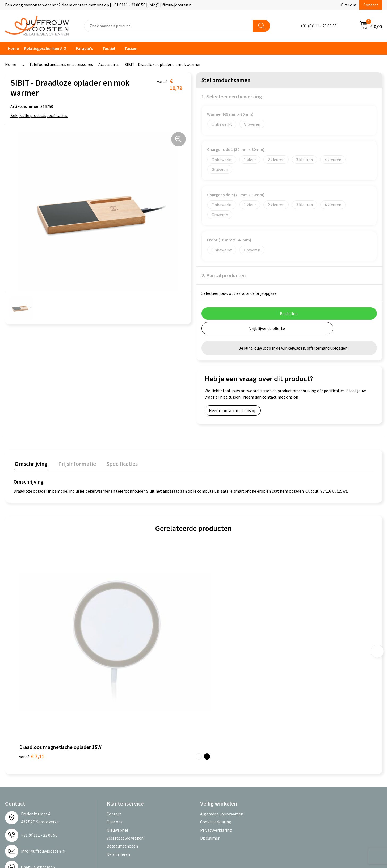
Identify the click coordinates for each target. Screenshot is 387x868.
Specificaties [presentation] (116, 462)
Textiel (109, 48)
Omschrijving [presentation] (30, 462)
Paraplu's (84, 48)
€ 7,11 (32, 651)
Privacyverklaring (216, 724)
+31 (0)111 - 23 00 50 (319, 26)
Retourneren (118, 749)
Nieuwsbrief (117, 724)
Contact (371, 5)
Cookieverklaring (216, 716)
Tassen (131, 48)
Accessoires (109, 64)
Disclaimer (210, 732)
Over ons (349, 5)
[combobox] (169, 26)
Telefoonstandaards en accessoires (61, 64)
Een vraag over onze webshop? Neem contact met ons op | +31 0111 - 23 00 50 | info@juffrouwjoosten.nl (99, 5)
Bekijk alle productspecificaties (41, 115)
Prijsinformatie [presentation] (73, 462)
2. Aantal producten (224, 275)
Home (13, 48)
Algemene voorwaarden (222, 708)
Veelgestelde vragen (125, 732)
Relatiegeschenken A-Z (45, 48)
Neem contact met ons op (233, 410)
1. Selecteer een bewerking (232, 96)
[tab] (30, 464)
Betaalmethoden (122, 740)
